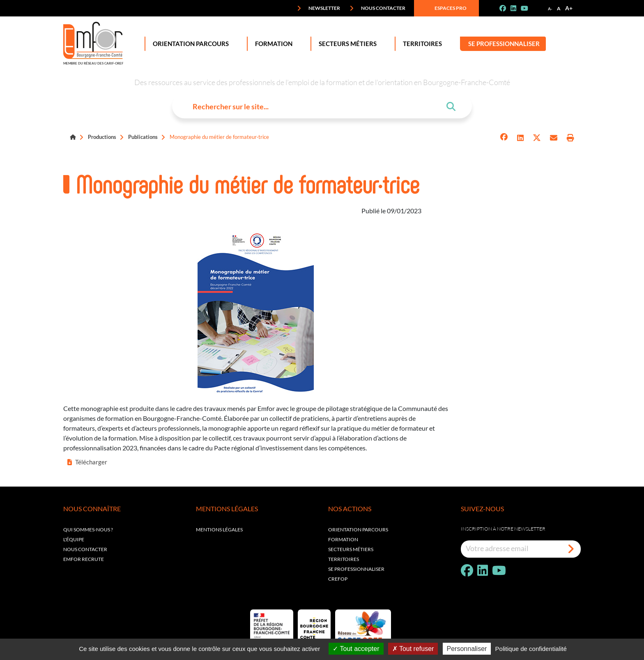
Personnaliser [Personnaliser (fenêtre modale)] (467, 649)
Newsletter (319, 8)
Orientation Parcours (189, 44)
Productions (102, 137)
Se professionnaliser (504, 44)
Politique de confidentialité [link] (531, 649)
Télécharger (87, 462)
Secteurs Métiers (346, 44)
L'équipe (74, 539)
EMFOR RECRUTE (84, 559)
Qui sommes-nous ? (88, 530)
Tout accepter (356, 649)
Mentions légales (219, 530)
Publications (143, 137)
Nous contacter (377, 8)
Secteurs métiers (351, 549)
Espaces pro (445, 8)
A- (550, 9)
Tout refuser (413, 649)
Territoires (421, 44)
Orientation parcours (358, 530)
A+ (569, 8)
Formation (272, 44)
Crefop (338, 579)
